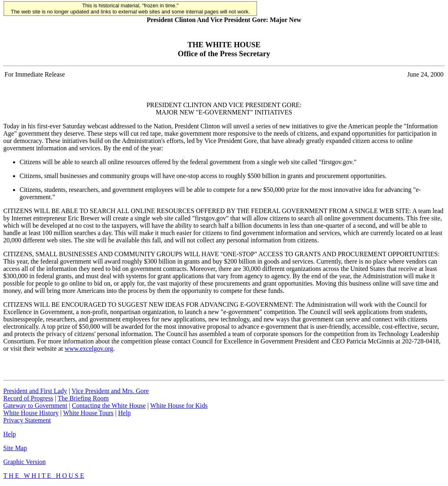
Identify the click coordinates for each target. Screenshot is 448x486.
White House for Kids (179, 406)
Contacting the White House (109, 406)
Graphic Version (24, 462)
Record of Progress (28, 398)
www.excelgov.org (89, 349)
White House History (31, 413)
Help (124, 413)
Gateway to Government (35, 406)
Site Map (15, 448)
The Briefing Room (83, 398)
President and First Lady (35, 391)
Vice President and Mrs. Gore (110, 391)
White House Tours (88, 413)
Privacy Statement (27, 420)
